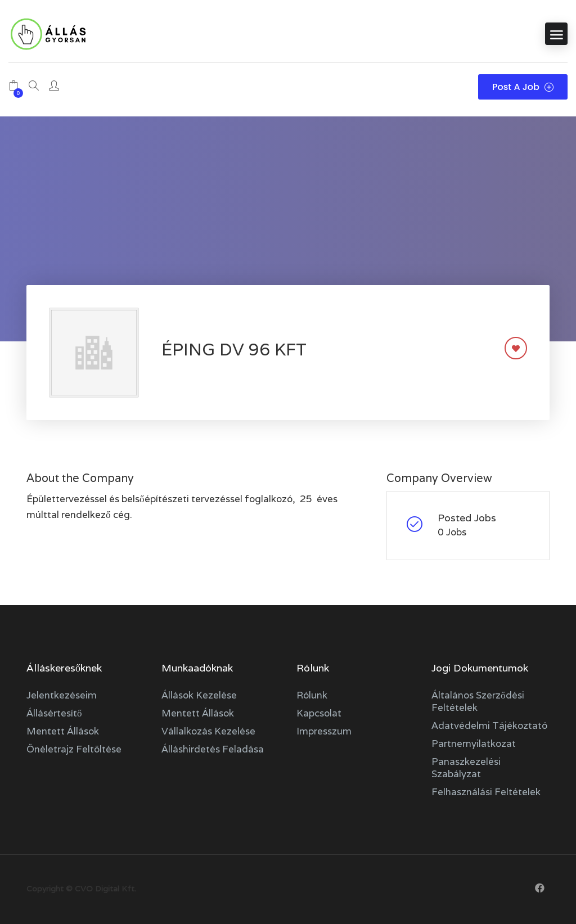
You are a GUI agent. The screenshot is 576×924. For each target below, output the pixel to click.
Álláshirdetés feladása (213, 749)
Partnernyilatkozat (474, 743)
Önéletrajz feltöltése (74, 749)
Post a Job (523, 87)
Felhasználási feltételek (486, 792)
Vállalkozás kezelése (208, 731)
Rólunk (312, 695)
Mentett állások (63, 731)
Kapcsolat (319, 713)
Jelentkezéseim (62, 695)
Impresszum (324, 731)
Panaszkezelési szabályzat (466, 768)
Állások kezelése (199, 695)
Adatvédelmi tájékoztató (489, 725)
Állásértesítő (54, 713)
